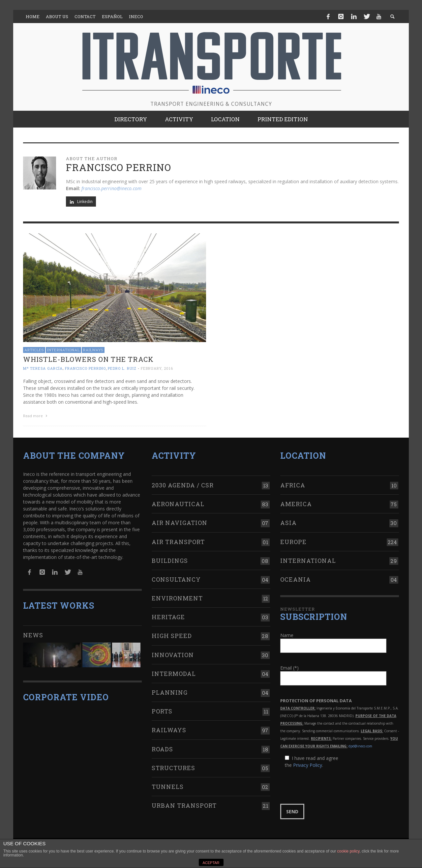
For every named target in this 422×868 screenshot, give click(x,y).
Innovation (173, 655)
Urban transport (184, 805)
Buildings (170, 561)
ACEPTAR (211, 863)
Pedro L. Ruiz (122, 368)
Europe (293, 542)
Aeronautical (178, 504)
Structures (173, 768)
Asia (288, 523)
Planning (170, 692)
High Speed (172, 636)
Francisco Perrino (85, 368)
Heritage (168, 617)
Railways (93, 350)
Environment (177, 598)
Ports (162, 711)
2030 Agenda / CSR (183, 485)
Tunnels (168, 787)
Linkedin (81, 202)
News (33, 635)
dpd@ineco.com (360, 746)
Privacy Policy (308, 765)
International (63, 350)
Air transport (178, 542)
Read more (36, 416)
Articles (34, 350)
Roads (162, 749)
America (296, 504)
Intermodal (174, 674)
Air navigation (180, 523)
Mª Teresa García (43, 368)
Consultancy (176, 579)
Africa (293, 485)
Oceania (296, 579)
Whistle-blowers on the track (88, 359)
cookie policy (348, 851)
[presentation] (330, 786)
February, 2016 (157, 368)
